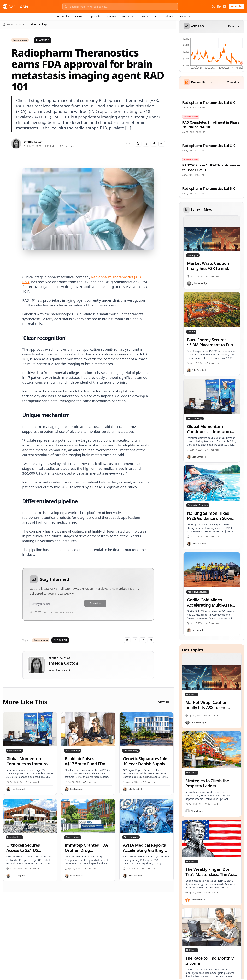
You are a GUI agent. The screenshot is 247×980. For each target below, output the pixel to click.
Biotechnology (20, 40)
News (22, 24)
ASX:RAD (43, 40)
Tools (144, 16)
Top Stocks (95, 16)
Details (234, 26)
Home (8, 24)
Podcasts (185, 16)
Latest (79, 16)
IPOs (157, 16)
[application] (211, 55)
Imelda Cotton (34, 142)
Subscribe (237, 6)
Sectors (128, 16)
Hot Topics (63, 16)
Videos (170, 16)
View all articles (60, 670)
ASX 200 (111, 16)
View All (166, 702)
